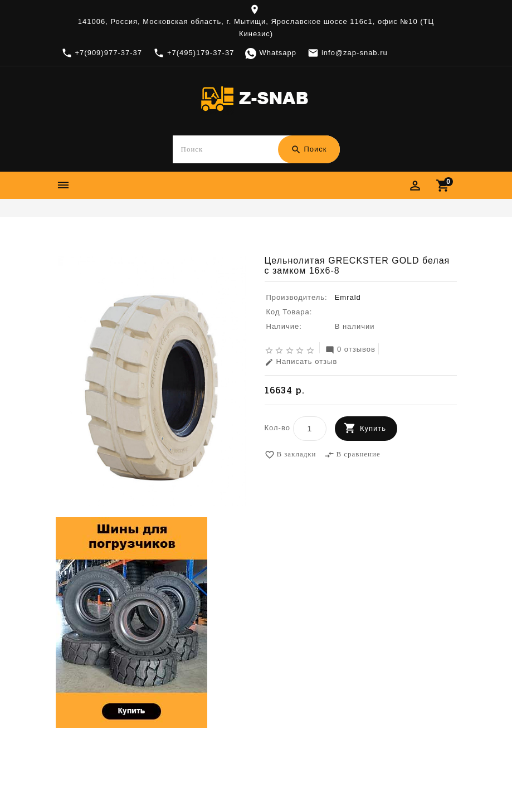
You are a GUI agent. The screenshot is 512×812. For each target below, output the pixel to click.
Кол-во (277, 428)
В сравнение (352, 455)
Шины (177, 236)
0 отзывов (350, 350)
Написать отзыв (301, 363)
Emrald (206, 236)
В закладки (291, 455)
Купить (373, 429)
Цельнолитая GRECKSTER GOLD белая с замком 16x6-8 (339, 236)
